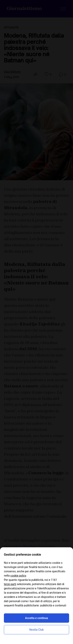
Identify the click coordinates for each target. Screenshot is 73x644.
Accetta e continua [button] (36, 618)
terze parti (10, 584)
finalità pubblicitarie (27, 605)
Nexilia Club (37, 630)
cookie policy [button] (18, 576)
